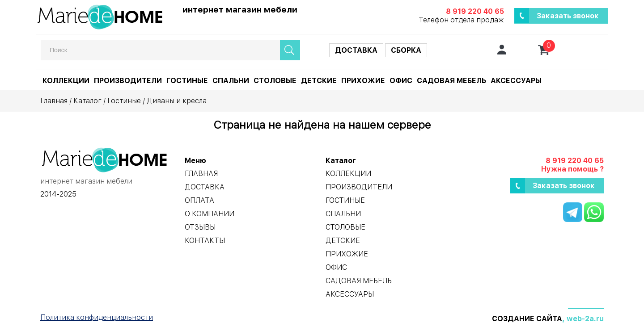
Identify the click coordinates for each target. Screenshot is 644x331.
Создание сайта (527, 319)
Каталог (87, 101)
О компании (210, 214)
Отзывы (200, 227)
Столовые (275, 81)
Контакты (205, 241)
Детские (319, 81)
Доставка (356, 50)
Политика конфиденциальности (97, 317)
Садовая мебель (451, 81)
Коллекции (66, 81)
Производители (128, 81)
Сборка (406, 50)
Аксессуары (516, 81)
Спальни (231, 81)
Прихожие (363, 81)
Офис (401, 81)
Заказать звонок (568, 16)
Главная (54, 101)
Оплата (199, 200)
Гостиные (187, 81)
